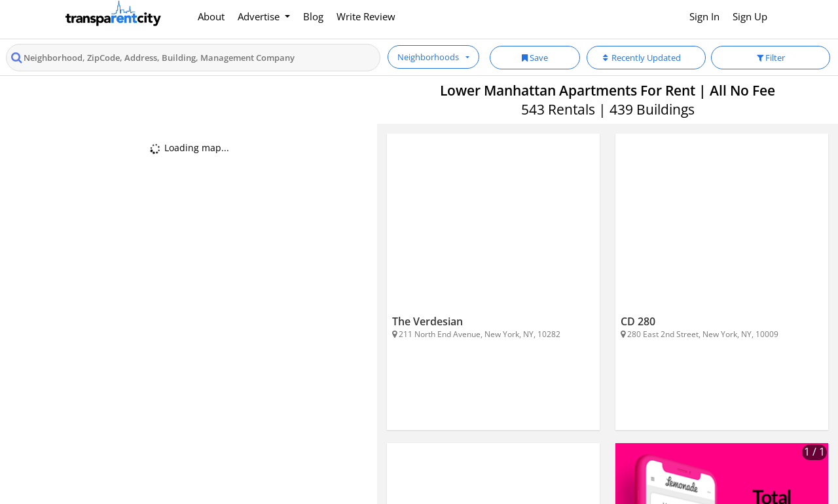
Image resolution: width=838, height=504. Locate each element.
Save (535, 58)
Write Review (366, 16)
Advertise (260, 16)
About (211, 16)
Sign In (704, 16)
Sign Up (750, 16)
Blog (313, 16)
